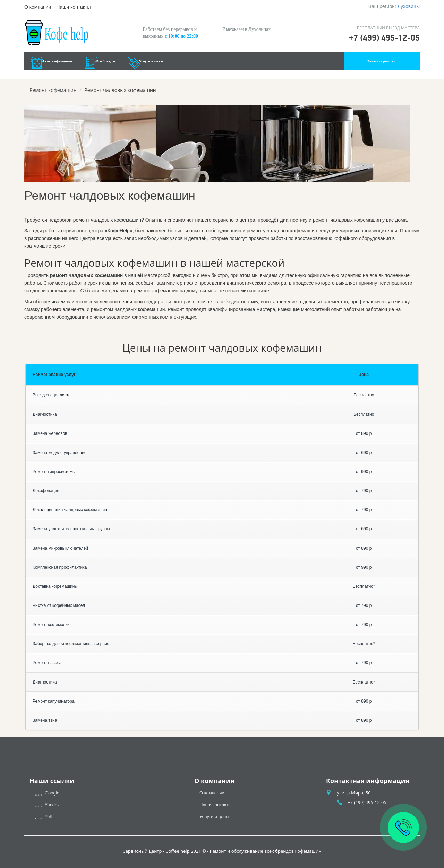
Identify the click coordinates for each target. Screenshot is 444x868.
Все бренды (146, 63)
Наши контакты (73, 7)
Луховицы (409, 6)
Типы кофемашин (73, 63)
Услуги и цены (213, 63)
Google (47, 793)
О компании (38, 7)
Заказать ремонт (381, 63)
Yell (43, 817)
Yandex (47, 805)
